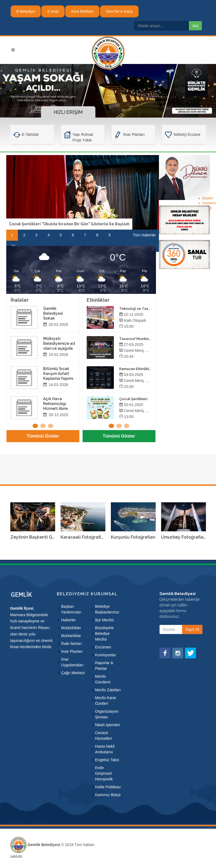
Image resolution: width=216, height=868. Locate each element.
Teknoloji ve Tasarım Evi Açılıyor (147, 309)
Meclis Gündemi (103, 679)
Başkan (208, 198)
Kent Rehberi (82, 11)
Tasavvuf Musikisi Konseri (142, 339)
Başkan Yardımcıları (71, 609)
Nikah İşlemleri (108, 725)
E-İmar (53, 11)
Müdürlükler (71, 628)
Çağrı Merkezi (73, 673)
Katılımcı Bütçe (108, 795)
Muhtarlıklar (71, 636)
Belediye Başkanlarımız (107, 609)
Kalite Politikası (108, 787)
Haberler (68, 620)
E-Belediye (26, 11)
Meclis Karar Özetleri (106, 701)
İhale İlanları (71, 644)
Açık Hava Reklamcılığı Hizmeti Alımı (56, 404)
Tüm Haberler (144, 235)
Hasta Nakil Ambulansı (105, 749)
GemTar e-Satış (119, 11)
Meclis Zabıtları (108, 690)
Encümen (103, 647)
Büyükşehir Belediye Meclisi (104, 634)
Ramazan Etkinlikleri (137, 369)
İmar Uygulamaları (72, 662)
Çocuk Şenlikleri (133, 399)
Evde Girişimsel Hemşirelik (104, 773)
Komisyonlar (106, 655)
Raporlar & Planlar (104, 666)
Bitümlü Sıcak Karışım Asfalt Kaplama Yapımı (58, 374)
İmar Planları (72, 651)
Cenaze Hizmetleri (104, 736)
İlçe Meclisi (104, 620)
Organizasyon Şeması (107, 714)
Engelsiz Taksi (107, 760)
